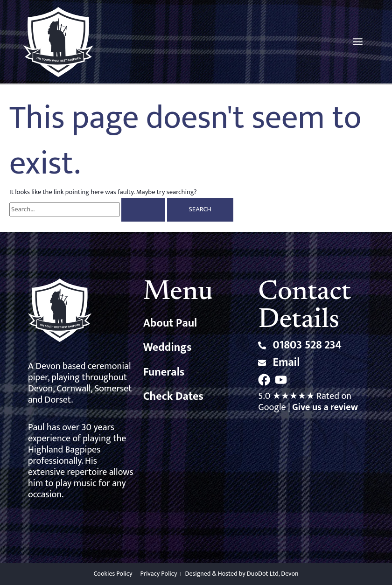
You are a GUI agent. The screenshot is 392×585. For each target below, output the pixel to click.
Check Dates (173, 397)
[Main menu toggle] (358, 42)
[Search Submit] (143, 210)
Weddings (168, 348)
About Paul (170, 323)
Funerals (164, 372)
